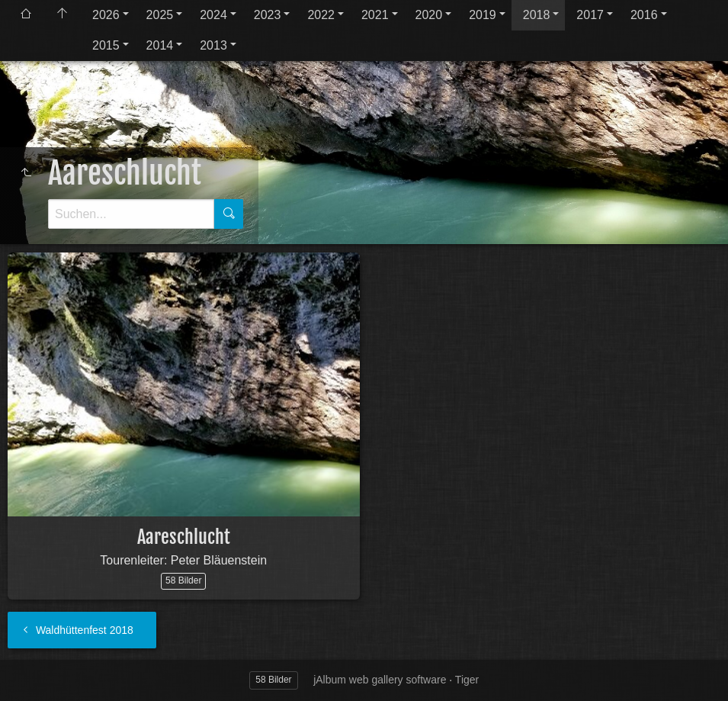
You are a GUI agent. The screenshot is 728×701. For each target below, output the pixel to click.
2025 (160, 15)
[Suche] (131, 214)
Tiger (467, 680)
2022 (321, 15)
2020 (429, 15)
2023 (268, 15)
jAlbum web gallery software (380, 680)
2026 (106, 15)
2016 (644, 15)
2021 (375, 15)
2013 (213, 45)
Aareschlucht (184, 537)
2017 (590, 15)
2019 (483, 15)
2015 (106, 45)
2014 (160, 45)
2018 (537, 15)
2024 (213, 15)
